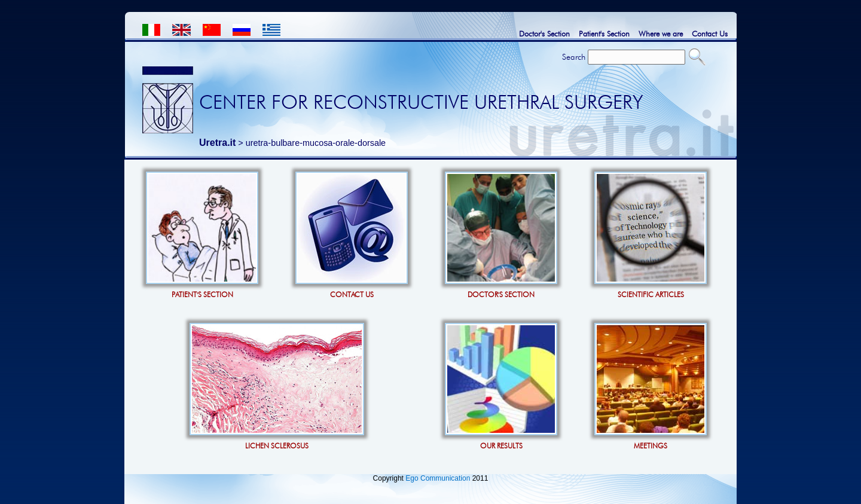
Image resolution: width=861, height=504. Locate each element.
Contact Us (710, 33)
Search (574, 57)
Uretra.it (217, 143)
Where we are (661, 33)
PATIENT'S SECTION (202, 294)
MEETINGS (651, 446)
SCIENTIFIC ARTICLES (651, 294)
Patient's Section (604, 33)
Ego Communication (438, 478)
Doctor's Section (544, 33)
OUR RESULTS (501, 446)
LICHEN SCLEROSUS (277, 446)
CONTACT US (352, 294)
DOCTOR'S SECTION (501, 294)
